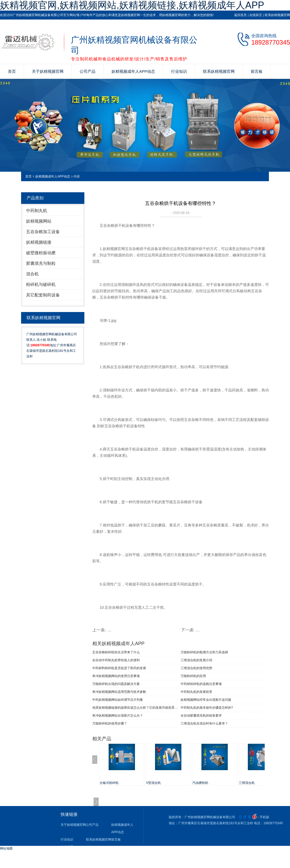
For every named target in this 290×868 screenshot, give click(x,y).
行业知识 (179, 71)
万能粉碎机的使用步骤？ (110, 723)
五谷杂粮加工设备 (43, 232)
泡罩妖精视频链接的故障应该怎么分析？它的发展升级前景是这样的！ (135, 708)
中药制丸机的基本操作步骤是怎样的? (207, 708)
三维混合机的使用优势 (196, 668)
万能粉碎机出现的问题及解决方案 (116, 684)
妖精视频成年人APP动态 (133, 71)
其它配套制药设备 (43, 295)
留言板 (257, 71)
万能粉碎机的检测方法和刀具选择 (204, 652)
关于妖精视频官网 (48, 71)
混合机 (32, 274)
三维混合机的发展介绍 (196, 660)
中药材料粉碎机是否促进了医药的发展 (119, 668)
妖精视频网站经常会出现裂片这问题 (206, 700)
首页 (12, 71)
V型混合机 (153, 783)
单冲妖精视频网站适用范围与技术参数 (119, 692)
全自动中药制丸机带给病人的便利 (116, 660)
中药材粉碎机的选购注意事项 (201, 684)
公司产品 (88, 71)
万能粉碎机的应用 (193, 676)
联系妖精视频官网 (277, 15)
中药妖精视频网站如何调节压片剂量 (118, 700)
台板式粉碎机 (109, 783)
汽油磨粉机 (200, 783)
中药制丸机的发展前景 (196, 692)
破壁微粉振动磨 (41, 253)
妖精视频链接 (39, 242)
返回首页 (240, 15)
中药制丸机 (37, 211)
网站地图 (6, 848)
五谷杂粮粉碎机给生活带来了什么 (116, 652)
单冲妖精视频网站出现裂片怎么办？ (118, 716)
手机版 (264, 817)
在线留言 (256, 15)
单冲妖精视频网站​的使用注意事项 (116, 676)
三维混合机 (247, 783)
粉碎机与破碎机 (41, 284)
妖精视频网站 (39, 221)
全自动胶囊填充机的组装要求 (201, 716)
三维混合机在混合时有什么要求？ (204, 723)
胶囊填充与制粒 (41, 263)
